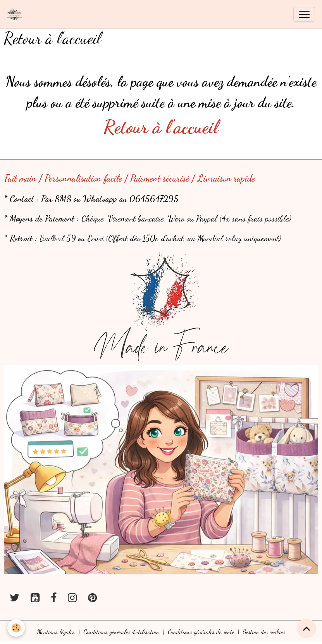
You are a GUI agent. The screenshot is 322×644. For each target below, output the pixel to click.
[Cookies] (16, 628)
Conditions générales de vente (201, 632)
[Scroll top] (307, 629)
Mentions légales (56, 632)
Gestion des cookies (264, 632)
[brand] (16, 14)
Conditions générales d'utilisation (121, 632)
